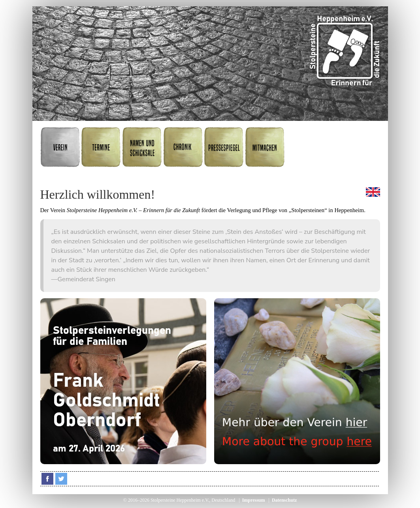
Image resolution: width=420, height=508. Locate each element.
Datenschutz (284, 500)
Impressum (254, 500)
